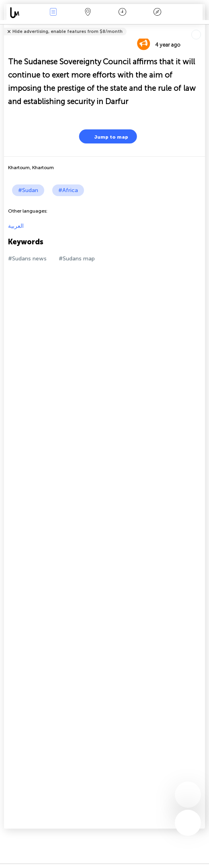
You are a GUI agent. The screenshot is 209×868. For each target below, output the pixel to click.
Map (88, 13)
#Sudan (28, 190)
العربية (16, 226)
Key (157, 13)
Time (122, 13)
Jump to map (106, 136)
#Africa (68, 190)
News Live (53, 13)
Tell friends (202, 26)
